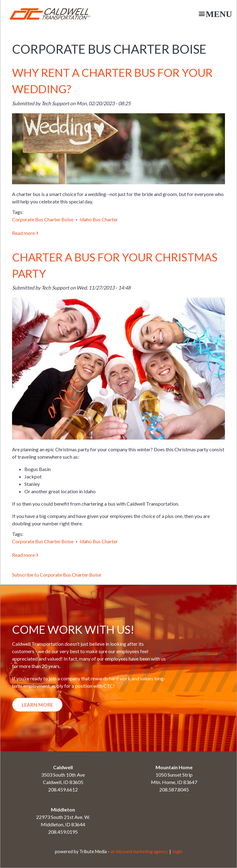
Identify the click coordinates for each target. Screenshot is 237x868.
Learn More (37, 705)
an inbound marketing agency (139, 851)
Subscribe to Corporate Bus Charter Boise (57, 575)
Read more (25, 233)
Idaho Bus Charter (99, 219)
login (178, 851)
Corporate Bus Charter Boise (43, 219)
